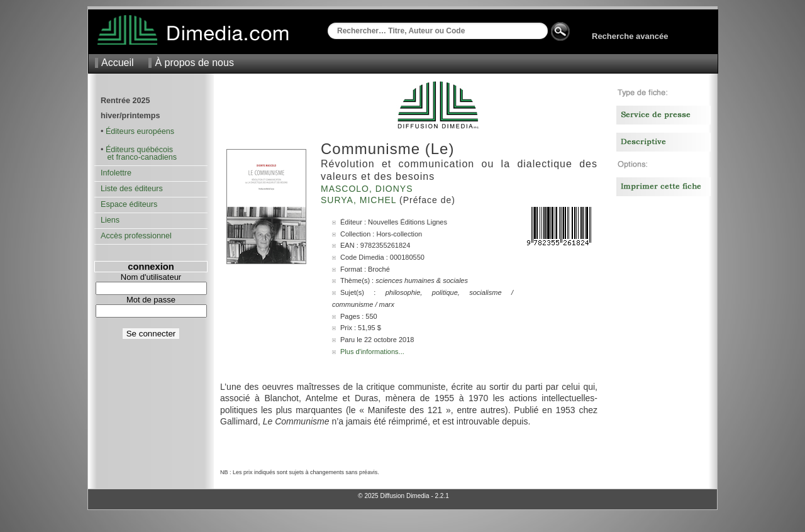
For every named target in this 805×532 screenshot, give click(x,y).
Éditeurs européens (140, 131)
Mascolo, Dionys (368, 189)
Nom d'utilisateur (151, 277)
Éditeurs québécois (139, 150)
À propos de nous (194, 63)
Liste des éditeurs (132, 189)
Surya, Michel (360, 200)
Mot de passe (151, 300)
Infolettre (116, 173)
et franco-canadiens (139, 157)
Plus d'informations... (372, 352)
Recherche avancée (630, 36)
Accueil (118, 63)
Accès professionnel (136, 236)
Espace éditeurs (129, 204)
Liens (110, 220)
